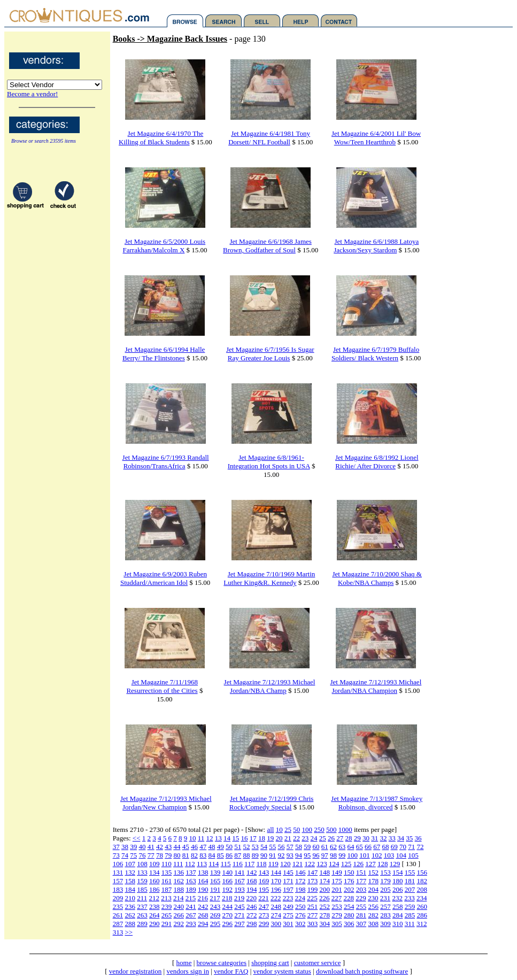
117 (249, 864)
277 (313, 915)
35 (409, 838)
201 (337, 889)
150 (349, 872)
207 (410, 889)
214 (179, 898)
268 (203, 915)
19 (270, 838)
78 (160, 855)
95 (307, 855)
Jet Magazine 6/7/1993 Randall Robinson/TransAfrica (166, 462)
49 (221, 847)
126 (358, 864)
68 (385, 847)
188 (179, 889)
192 (227, 889)
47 (203, 847)
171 (288, 881)
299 (264, 924)
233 (410, 898)
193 (240, 889)
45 (186, 847)
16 (245, 838)
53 (255, 847)
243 (215, 906)
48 (211, 847)
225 (312, 898)
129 (395, 864)
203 (361, 889)
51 (238, 847)
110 (167, 864)
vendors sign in (187, 971)
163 (191, 881)
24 (314, 838)
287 (118, 924)
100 (307, 829)
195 (264, 889)
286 (422, 915)
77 (151, 855)
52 (246, 847)
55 (272, 847)
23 (305, 838)
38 (125, 847)
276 (300, 915)
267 (191, 915)
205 (385, 889)
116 (238, 864)
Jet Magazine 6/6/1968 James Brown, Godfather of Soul (267, 246)
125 (346, 864)
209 (118, 898)
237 (142, 906)
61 (325, 847)
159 (142, 881)
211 (142, 898)
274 (276, 915)
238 (155, 906)
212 (154, 898)
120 (285, 864)
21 (288, 838)
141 (240, 872)
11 (201, 838)
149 (337, 872)
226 (325, 898)
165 (215, 881)
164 (203, 881)
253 (337, 906)
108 (142, 864)
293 (191, 924)
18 (262, 838)
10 (279, 829)
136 (179, 872)
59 (307, 847)
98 (333, 855)
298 (252, 924)
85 (221, 855)
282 (373, 915)
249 (288, 906)
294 (203, 924)
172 (300, 881)
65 (360, 847)
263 (142, 915)
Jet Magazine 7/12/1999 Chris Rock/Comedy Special (272, 803)
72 (420, 847)
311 (410, 924)
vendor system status (282, 971)
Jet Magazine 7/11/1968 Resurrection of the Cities (162, 686)
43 (168, 847)
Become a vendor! (32, 94)
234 (422, 898)
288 (130, 924)
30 (366, 838)
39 (133, 847)
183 (118, 889)
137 (191, 872)
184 (130, 889)
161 (167, 881)
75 (133, 855)
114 (214, 864)
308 (373, 924)
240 (179, 906)
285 (410, 915)
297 (240, 924)
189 (191, 889)
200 (325, 889)
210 (130, 898)
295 (215, 924)
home (184, 963)
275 (288, 915)
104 (401, 855)
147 (313, 872)
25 (288, 829)
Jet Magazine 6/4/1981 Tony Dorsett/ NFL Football (269, 138)
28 (349, 838)
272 (252, 915)
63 (342, 847)
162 (179, 881)
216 (203, 898)
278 (325, 915)
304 (325, 924)
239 (167, 906)
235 (118, 906)
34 (401, 838)
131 (118, 872)
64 (350, 847)
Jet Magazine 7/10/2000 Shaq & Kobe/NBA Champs (377, 578)
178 (373, 881)
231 (385, 898)
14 (227, 838)
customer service (318, 963)
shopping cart (270, 963)
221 (264, 898)
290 (155, 924)
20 (279, 838)
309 (385, 924)
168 (252, 881)
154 (398, 872)
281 (361, 915)
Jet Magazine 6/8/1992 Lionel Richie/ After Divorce (377, 462)
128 (383, 864)
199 (313, 889)
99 (342, 855)
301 (288, 924)
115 (226, 864)
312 (422, 924)
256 (373, 906)
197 (288, 889)
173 (313, 881)
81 (186, 855)
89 (255, 855)
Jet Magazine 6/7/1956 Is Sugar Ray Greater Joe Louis (270, 354)
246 (252, 906)
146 (300, 872)
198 (300, 889)
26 (331, 838)
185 (142, 889)
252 (325, 906)
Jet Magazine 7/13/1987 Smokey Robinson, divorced (377, 803)
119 (273, 864)
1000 (345, 829)
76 (142, 855)
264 (155, 915)
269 (215, 915)
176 (349, 881)
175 (337, 881)
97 (325, 855)
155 (410, 872)
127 (371, 864)
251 (313, 906)
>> (129, 932)
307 (361, 924)
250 (319, 829)
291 (167, 924)
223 (288, 898)
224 (300, 898)
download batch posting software (362, 971)
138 (203, 872)
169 (264, 881)
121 (298, 864)
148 (325, 872)
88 (246, 855)
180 (398, 881)
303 (313, 924)
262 (130, 915)
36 (418, 838)
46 (194, 847)
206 (398, 889)
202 (349, 889)
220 (251, 898)
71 (411, 847)
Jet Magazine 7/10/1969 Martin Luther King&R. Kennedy (269, 578)
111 (178, 864)
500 (331, 829)
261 (118, 915)
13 (218, 838)
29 (357, 838)
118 (261, 864)
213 (166, 898)
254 (349, 906)
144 (276, 872)
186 (155, 889)
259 (410, 906)
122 (310, 864)
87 (238, 855)
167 (240, 881)
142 (252, 872)
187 (167, 889)
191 (215, 889)
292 (179, 924)
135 (167, 872)
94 (299, 855)
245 (240, 906)
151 (361, 872)
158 (130, 881)
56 (281, 847)
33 (392, 838)
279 (337, 915)
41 (151, 847)
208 (422, 889)
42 (160, 847)
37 (116, 847)
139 (215, 872)
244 (227, 906)
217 (215, 898)
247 (264, 906)
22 (296, 838)
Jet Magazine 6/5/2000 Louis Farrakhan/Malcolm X (164, 246)
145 (288, 872)
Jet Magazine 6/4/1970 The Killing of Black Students (161, 138)
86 (229, 855)
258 (398, 906)
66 (368, 847)
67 (377, 847)
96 (316, 855)
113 (202, 864)
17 (253, 838)
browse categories (222, 963)
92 (281, 855)
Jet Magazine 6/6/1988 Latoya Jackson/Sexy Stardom (376, 246)
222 (276, 898)
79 (168, 855)
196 (276, 889)
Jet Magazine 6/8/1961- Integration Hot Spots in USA (269, 462)
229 (361, 898)
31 (375, 838)
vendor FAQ (231, 971)
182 (422, 881)
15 (236, 838)
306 (349, 924)
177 (361, 881)
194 (252, 889)
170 (276, 881)
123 (322, 864)
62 (333, 847)
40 (142, 847)
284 (398, 915)
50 (296, 829)
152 (373, 872)
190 (203, 889)
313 (118, 932)
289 (142, 924)
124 (334, 864)
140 (227, 872)
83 (203, 855)
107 (130, 864)
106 (118, 864)
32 (384, 838)
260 (422, 906)
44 (177, 847)
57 (290, 847)
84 (211, 855)
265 (167, 915)
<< (137, 838)
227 (337, 898)
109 (155, 864)
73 (116, 855)
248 (276, 906)
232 (397, 898)
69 (394, 847)
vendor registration (136, 971)
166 (227, 881)
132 (130, 872)
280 (349, 915)
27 (340, 838)
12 (210, 838)
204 (373, 889)
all (270, 829)
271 (240, 915)
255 (361, 906)
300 (276, 924)
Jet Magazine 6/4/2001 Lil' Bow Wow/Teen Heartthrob (376, 138)
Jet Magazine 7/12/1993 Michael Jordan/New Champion (166, 803)
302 (300, 924)
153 (385, 872)
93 (290, 855)
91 (272, 855)
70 (403, 847)
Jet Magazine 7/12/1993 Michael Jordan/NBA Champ (270, 686)
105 (413, 855)
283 (385, 915)
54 (264, 847)
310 (398, 924)
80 (177, 855)
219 (240, 898)
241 (191, 906)
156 (422, 872)
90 (264, 855)
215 (191, 898)
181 (410, 881)
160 (155, 881)
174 (325, 881)
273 (264, 915)
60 (316, 847)
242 (203, 906)
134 (155, 872)
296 (227, 924)
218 (227, 898)
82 (194, 855)
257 (385, 906)
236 (130, 906)
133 (142, 872)
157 (118, 881)
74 (125, 855)
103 (389, 855)
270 (227, 915)
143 (264, 872)
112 (190, 864)
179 (385, 881)
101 (365, 855)
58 (299, 847)
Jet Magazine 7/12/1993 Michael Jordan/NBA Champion (376, 686)
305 (337, 924)
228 (349, 898)
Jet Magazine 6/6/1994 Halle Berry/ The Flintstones (164, 354)
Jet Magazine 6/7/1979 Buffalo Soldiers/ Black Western (375, 354)
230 (373, 898)
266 (179, 915)
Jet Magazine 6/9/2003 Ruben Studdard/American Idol (164, 578)
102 (377, 855)
